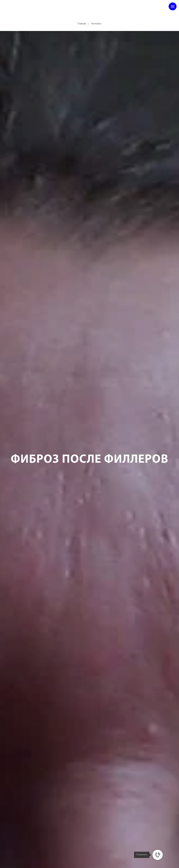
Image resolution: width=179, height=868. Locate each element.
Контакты (96, 24)
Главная (82, 24)
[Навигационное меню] (173, 6)
